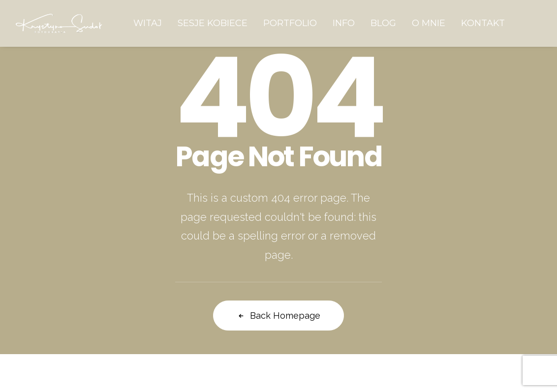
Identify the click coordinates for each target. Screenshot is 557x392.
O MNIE (429, 23)
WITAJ (148, 23)
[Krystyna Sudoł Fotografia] (59, 23)
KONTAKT (483, 23)
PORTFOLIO (290, 23)
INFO (344, 23)
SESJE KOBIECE (213, 23)
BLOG (383, 23)
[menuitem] (148, 23)
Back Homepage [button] (278, 316)
